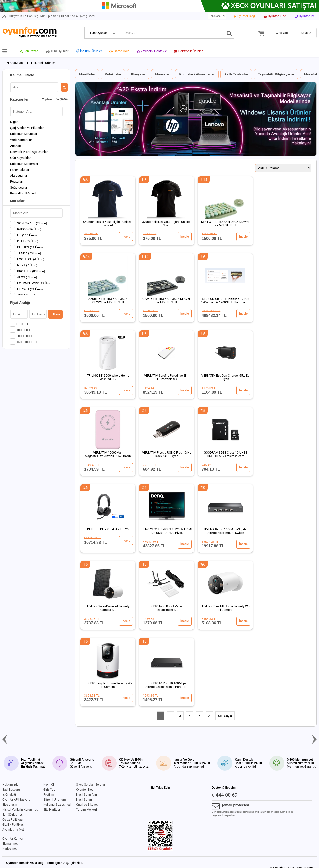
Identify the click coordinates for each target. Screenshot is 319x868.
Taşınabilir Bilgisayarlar (276, 74)
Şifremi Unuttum (55, 800)
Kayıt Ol (49, 785)
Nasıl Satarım (85, 800)
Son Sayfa (225, 716)
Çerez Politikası (13, 820)
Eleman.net (10, 844)
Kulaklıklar (113, 74)
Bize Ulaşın (10, 805)
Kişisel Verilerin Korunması (21, 810)
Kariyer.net (10, 849)
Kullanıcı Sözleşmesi (57, 805)
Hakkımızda (11, 785)
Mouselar (162, 74)
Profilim (49, 795)
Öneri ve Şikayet (87, 805)
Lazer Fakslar (20, 170)
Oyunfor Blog (85, 790)
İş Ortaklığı (10, 795)
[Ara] (229, 33)
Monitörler (87, 74)
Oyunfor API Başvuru (16, 800)
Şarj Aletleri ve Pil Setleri (27, 128)
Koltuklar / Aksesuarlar (197, 74)
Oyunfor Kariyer (13, 839)
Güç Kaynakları (21, 158)
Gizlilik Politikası (13, 825)
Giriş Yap (49, 790)
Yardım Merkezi (87, 810)
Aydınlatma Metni (14, 830)
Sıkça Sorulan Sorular (91, 785)
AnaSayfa (16, 63)
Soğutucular (19, 188)
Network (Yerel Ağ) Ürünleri (29, 152)
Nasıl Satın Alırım (88, 795)
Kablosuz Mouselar (24, 134)
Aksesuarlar (19, 176)
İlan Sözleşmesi (13, 815)
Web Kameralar (21, 140)
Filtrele (55, 314)
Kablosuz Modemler (24, 164)
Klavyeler (138, 74)
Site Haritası (52, 810)
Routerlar (17, 182)
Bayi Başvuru (11, 790)
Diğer (14, 122)
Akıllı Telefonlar (236, 74)
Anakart (16, 146)
